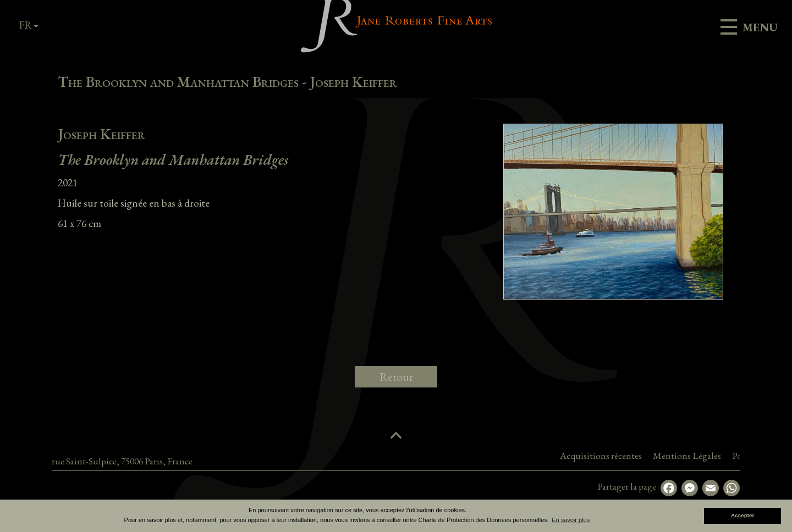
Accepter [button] (743, 515)
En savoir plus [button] (571, 520)
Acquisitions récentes (647, 456)
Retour (396, 377)
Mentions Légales (733, 456)
